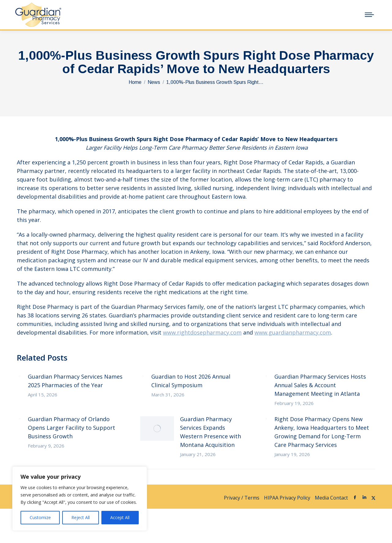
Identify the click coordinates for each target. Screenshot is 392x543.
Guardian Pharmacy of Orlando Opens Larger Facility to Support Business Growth (72, 428)
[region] (80, 499)
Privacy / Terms (242, 498)
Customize (40, 517)
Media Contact (331, 498)
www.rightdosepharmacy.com (202, 332)
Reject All (81, 517)
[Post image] (19, 376)
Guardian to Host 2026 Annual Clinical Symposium (191, 381)
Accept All (120, 517)
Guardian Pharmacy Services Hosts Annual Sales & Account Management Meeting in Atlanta (320, 385)
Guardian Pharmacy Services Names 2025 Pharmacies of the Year (75, 381)
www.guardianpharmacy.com (293, 332)
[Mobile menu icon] (369, 15)
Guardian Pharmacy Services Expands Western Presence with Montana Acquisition (211, 432)
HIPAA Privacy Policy (287, 498)
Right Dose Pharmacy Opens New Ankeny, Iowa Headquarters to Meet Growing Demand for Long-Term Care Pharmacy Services (322, 432)
